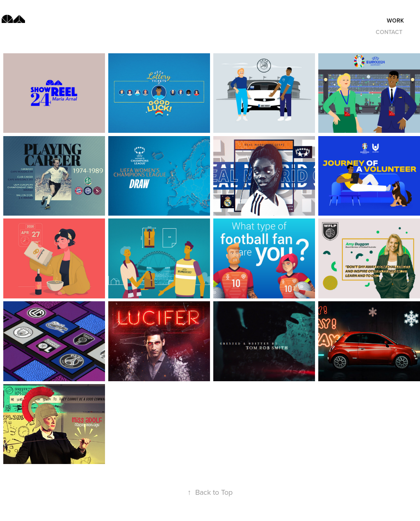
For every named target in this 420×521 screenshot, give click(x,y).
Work (395, 20)
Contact (389, 32)
